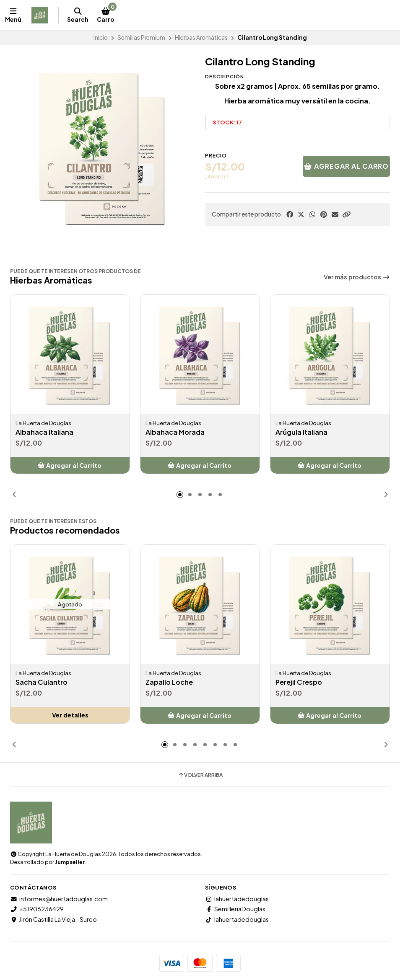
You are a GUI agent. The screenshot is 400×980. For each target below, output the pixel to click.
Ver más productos (357, 277)
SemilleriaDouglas (235, 909)
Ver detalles (70, 715)
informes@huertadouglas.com (59, 899)
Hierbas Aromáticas (201, 37)
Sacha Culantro (42, 683)
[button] (346, 214)
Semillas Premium (141, 37)
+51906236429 (37, 909)
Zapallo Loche (169, 683)
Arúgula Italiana (301, 433)
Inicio (101, 37)
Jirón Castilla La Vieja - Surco (53, 919)
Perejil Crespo (299, 683)
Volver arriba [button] (200, 775)
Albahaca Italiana (44, 433)
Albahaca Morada (175, 433)
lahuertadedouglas (237, 899)
